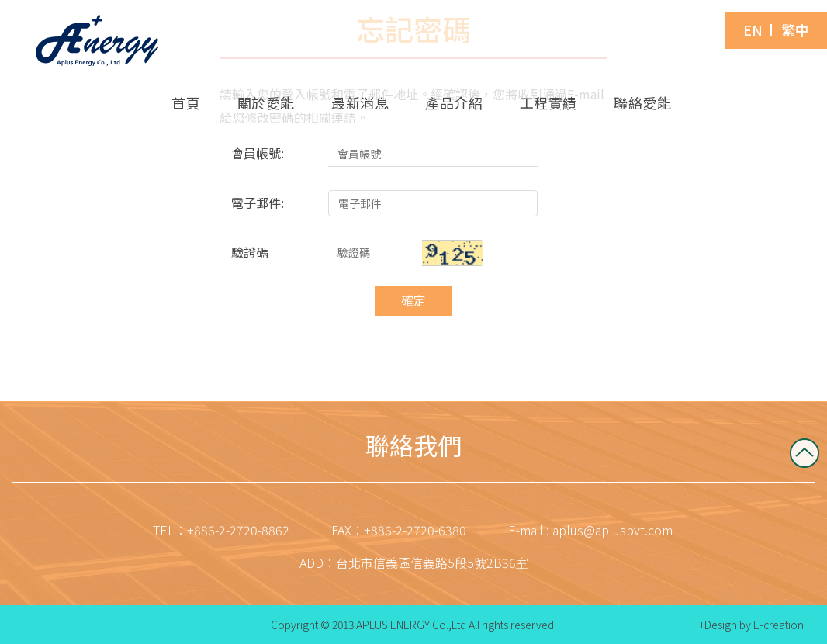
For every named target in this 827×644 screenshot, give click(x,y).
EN (753, 30)
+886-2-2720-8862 (238, 530)
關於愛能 (266, 102)
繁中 (795, 30)
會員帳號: (258, 153)
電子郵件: (258, 203)
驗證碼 (250, 252)
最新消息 (360, 102)
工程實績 (548, 102)
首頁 (186, 102)
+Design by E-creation (751, 625)
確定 (413, 300)
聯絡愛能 (642, 102)
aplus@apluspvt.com (612, 530)
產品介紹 (454, 102)
